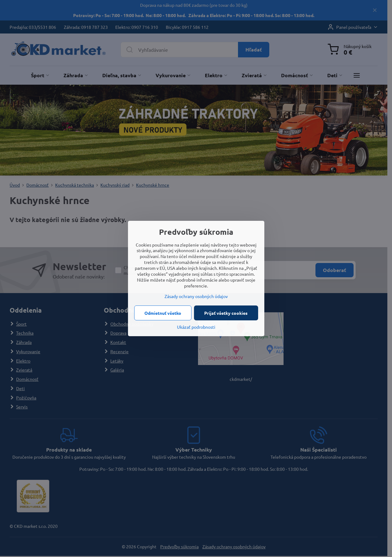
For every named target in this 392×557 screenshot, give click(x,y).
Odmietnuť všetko (163, 313)
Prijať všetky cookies (226, 313)
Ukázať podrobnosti (196, 327)
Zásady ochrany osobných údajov (196, 296)
